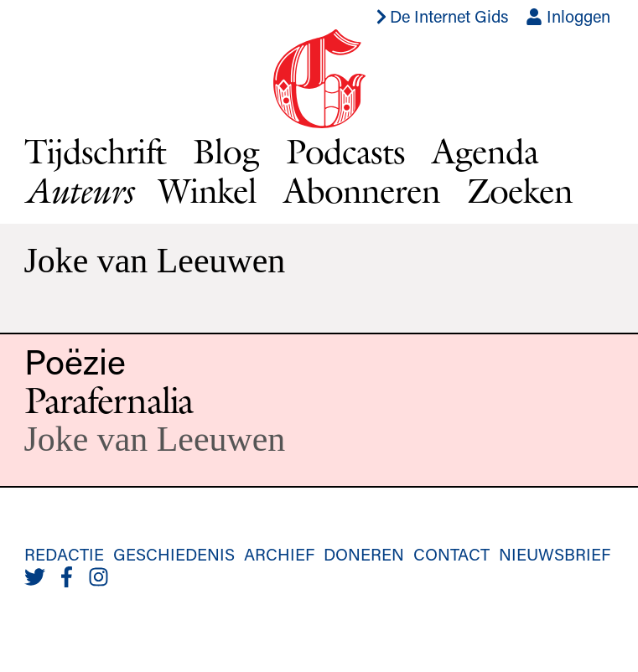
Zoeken (520, 190)
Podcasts (345, 151)
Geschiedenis (174, 554)
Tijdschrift (96, 151)
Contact (451, 554)
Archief (279, 554)
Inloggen (568, 16)
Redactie (64, 554)
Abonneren (362, 190)
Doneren (364, 554)
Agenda (485, 151)
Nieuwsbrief (555, 554)
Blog (226, 151)
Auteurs (78, 191)
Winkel (207, 190)
